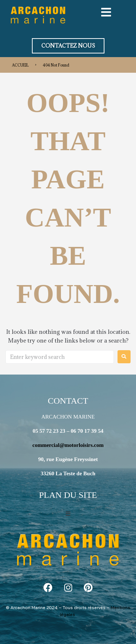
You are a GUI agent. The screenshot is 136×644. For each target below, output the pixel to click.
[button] (68, 46)
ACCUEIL (20, 65)
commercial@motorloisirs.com (68, 445)
